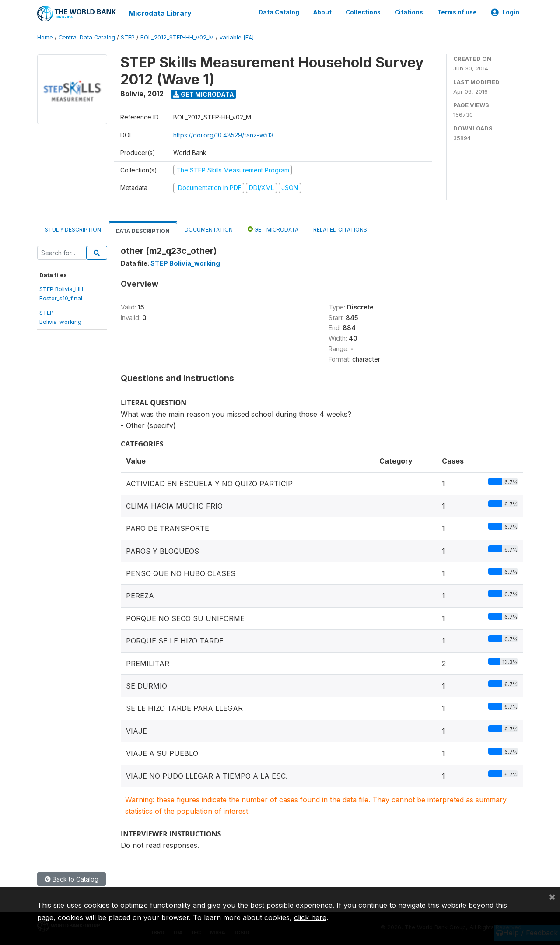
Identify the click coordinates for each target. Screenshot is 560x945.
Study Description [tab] (73, 229)
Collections (363, 12)
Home (45, 37)
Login (505, 12)
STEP (128, 37)
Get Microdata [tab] (273, 228)
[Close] (552, 896)
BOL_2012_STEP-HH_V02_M (177, 37)
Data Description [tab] (143, 230)
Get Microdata (204, 93)
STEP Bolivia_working (185, 262)
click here (310, 917)
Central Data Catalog (87, 37)
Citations (409, 12)
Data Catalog (279, 12)
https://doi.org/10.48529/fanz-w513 (223, 134)
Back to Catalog (72, 878)
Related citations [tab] (340, 229)
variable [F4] (237, 37)
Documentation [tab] (209, 229)
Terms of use (457, 12)
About (322, 12)
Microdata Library (160, 13)
